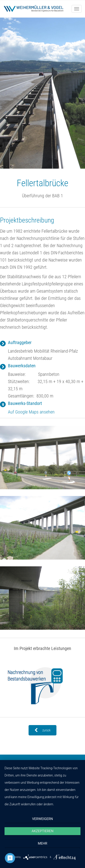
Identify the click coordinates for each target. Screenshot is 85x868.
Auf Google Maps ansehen (31, 412)
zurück (42, 730)
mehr (43, 843)
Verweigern (43, 819)
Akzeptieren (42, 831)
